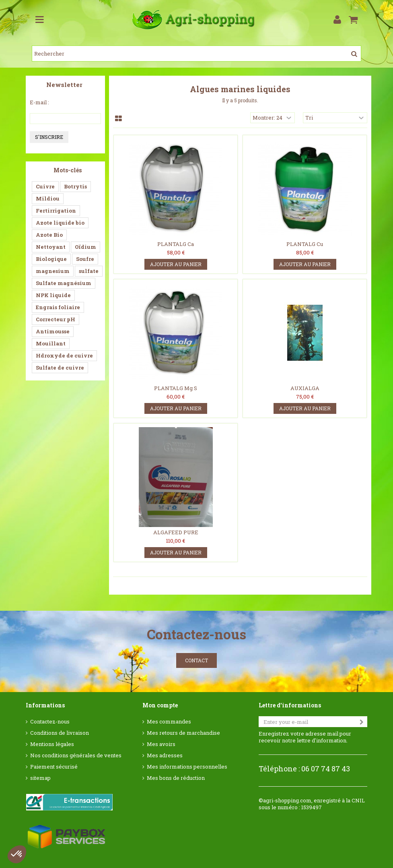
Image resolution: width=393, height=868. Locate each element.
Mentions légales (52, 744)
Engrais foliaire (58, 307)
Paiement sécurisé (54, 767)
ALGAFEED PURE (176, 532)
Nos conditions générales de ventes (76, 755)
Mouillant (51, 343)
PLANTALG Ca (176, 244)
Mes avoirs (161, 744)
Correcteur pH (56, 319)
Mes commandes (169, 722)
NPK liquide (53, 295)
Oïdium (85, 247)
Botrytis (75, 186)
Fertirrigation (56, 211)
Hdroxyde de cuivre (64, 355)
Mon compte (160, 705)
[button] (17, 854)
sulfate (89, 271)
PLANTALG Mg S (176, 388)
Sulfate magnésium (64, 283)
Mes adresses (165, 755)
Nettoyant (51, 247)
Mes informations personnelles (187, 767)
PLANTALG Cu (305, 244)
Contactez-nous (50, 722)
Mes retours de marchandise (183, 733)
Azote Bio (49, 235)
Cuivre (45, 186)
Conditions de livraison (60, 733)
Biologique (51, 259)
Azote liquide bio (60, 223)
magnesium (53, 271)
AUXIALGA (305, 388)
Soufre (85, 259)
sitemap (40, 778)
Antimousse (53, 331)
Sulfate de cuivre (60, 368)
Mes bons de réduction (176, 778)
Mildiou (48, 198)
